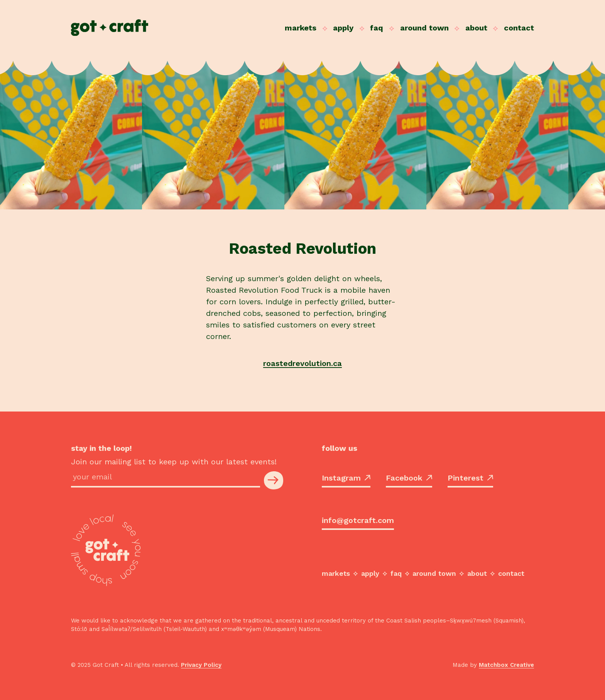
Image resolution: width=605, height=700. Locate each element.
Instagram (346, 478)
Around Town (424, 28)
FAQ (377, 28)
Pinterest (470, 478)
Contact (519, 28)
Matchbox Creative (506, 665)
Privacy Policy (201, 665)
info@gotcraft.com (358, 520)
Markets (301, 28)
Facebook (409, 478)
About (476, 28)
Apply (343, 28)
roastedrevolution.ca (302, 363)
